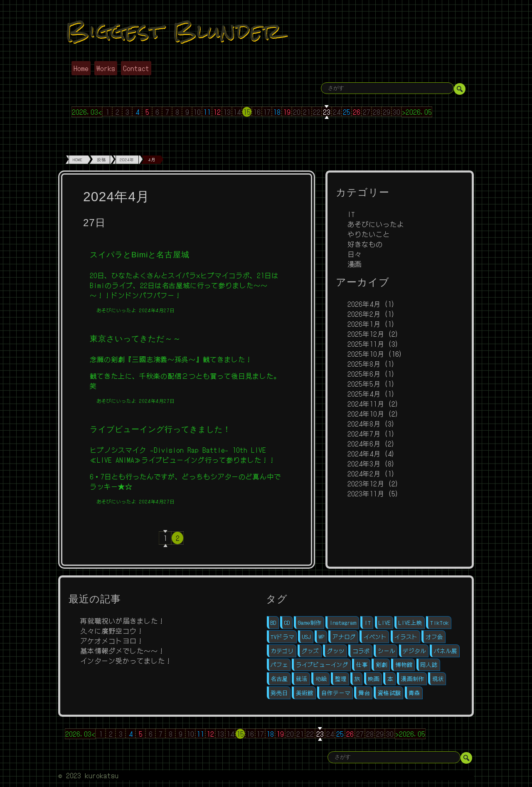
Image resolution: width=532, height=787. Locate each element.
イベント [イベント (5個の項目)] (375, 637)
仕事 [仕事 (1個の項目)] (362, 665)
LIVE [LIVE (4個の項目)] (385, 623)
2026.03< (87, 112)
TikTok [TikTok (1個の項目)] (440, 623)
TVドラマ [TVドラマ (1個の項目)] (282, 637)
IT (351, 214)
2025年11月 (366, 344)
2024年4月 (364, 454)
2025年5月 (364, 384)
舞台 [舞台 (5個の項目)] (364, 693)
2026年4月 (364, 304)
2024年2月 (364, 474)
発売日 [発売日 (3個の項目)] (279, 693)
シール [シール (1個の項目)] (387, 651)
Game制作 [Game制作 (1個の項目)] (310, 623)
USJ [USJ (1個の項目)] (307, 637)
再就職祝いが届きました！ (123, 621)
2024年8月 (364, 424)
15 (247, 112)
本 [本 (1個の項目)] (390, 679)
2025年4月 (364, 394)
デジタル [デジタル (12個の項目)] (414, 651)
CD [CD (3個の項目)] (287, 623)
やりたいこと (369, 234)
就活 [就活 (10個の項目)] (302, 679)
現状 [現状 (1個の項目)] (438, 679)
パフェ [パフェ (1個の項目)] (279, 665)
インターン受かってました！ (126, 661)
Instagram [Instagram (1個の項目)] (343, 623)
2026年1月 (364, 324)
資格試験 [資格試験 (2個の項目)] (389, 693)
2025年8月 (364, 364)
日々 (355, 254)
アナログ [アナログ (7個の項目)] (344, 637)
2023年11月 (366, 493)
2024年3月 (364, 464)
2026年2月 (364, 314)
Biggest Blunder (174, 31)
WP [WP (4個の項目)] (322, 637)
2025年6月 (364, 374)
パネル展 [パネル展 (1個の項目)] (446, 651)
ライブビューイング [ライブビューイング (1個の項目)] (322, 665)
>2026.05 (417, 112)
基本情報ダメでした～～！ (123, 651)
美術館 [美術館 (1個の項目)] (305, 693)
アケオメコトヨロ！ (112, 641)
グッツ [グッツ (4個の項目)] (336, 651)
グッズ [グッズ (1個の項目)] (310, 651)
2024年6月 (364, 444)
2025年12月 (366, 334)
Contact (136, 68)
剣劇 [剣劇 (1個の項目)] (382, 665)
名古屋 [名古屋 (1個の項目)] (279, 679)
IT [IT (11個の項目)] (368, 623)
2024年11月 (366, 404)
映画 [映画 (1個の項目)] (374, 679)
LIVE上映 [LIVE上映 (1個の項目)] (410, 623)
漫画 (355, 264)
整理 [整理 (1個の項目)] (341, 679)
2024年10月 (366, 414)
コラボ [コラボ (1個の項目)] (361, 651)
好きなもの (365, 244)
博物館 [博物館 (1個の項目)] (404, 665)
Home (81, 68)
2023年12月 (366, 484)
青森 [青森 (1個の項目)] (414, 693)
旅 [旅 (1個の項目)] (357, 679)
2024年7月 (364, 434)
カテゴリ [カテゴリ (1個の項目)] (282, 651)
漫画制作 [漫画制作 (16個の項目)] (413, 679)
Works (106, 68)
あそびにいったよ (376, 224)
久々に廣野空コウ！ (112, 631)
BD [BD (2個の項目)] (273, 623)
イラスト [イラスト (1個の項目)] (406, 637)
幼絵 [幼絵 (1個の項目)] (321, 679)
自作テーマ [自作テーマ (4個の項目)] (336, 693)
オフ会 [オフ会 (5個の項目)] (434, 637)
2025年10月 (366, 354)
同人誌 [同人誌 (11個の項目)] (429, 665)
